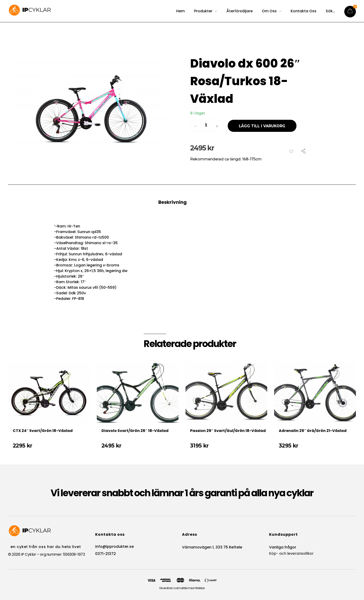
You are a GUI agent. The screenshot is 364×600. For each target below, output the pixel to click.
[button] (217, 126)
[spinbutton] (207, 125)
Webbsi (200, 588)
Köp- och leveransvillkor (291, 553)
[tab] (182, 207)
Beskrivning (172, 202)
